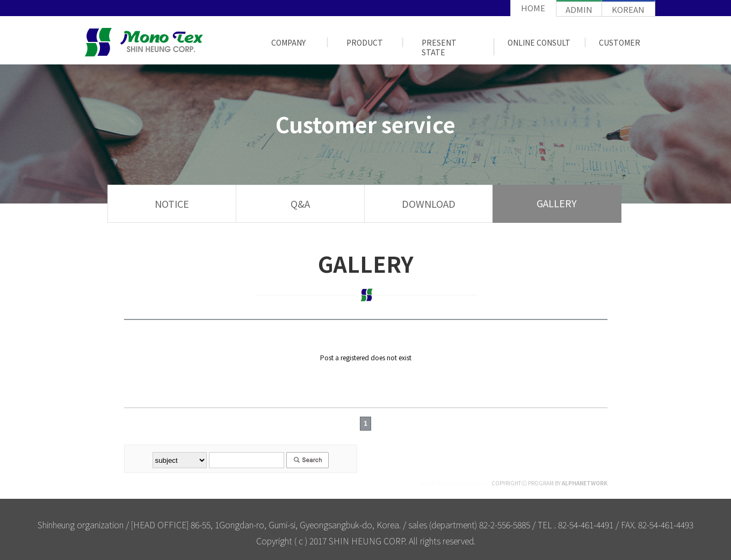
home (533, 8)
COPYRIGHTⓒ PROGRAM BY (513, 483)
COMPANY (288, 42)
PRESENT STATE (439, 47)
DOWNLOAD (429, 203)
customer (620, 42)
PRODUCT (365, 42)
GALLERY (557, 203)
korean (628, 9)
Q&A (300, 203)
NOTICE (172, 203)
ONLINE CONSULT (539, 42)
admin (579, 9)
